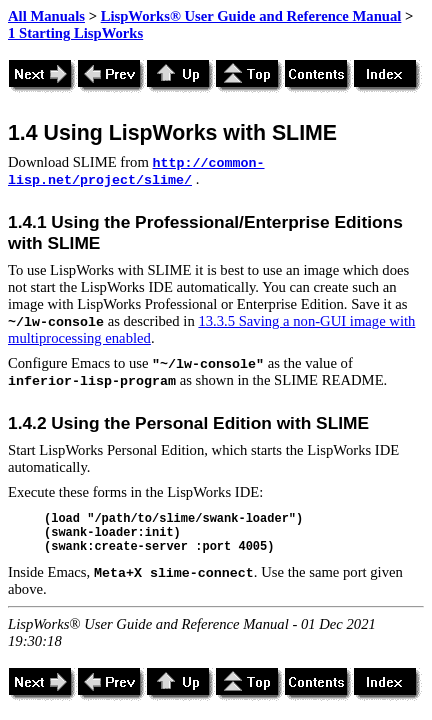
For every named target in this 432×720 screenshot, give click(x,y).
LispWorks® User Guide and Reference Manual (251, 16)
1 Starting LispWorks (75, 33)
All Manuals (46, 16)
